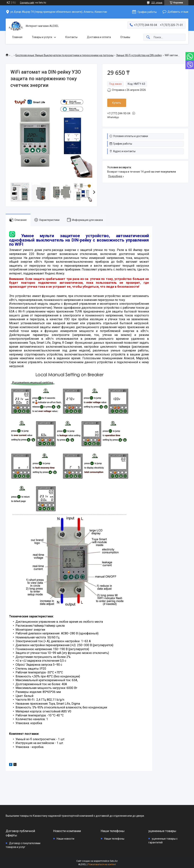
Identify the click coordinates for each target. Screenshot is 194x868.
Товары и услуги (42, 37)
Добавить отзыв (178, 12)
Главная (17, 37)
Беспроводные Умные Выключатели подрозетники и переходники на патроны (65, 55)
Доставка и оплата (99, 37)
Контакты (71, 37)
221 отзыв (157, 3)
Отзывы (125, 37)
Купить (117, 103)
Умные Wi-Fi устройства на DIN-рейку (139, 55)
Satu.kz (114, 861)
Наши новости (65, 839)
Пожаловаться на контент (102, 864)
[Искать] (148, 37)
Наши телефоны (114, 839)
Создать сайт (27, 3)
